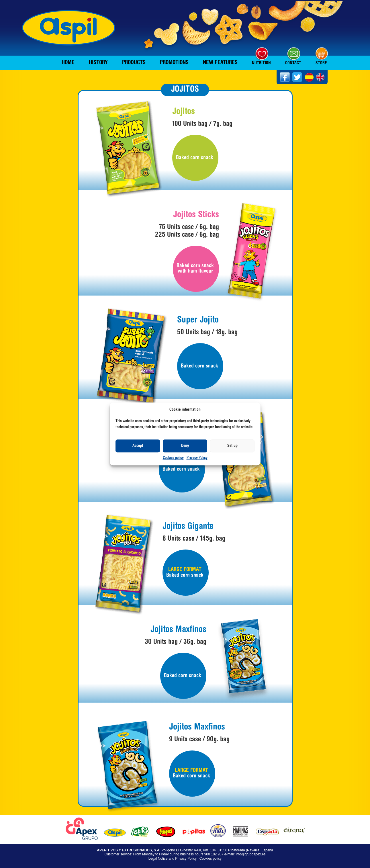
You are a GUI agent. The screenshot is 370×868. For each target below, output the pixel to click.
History (98, 63)
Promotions (174, 63)
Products (134, 63)
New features (220, 63)
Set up (232, 446)
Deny (185, 446)
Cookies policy (173, 458)
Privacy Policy (197, 458)
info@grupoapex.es (250, 854)
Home (68, 63)
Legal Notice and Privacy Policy (173, 859)
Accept (138, 446)
